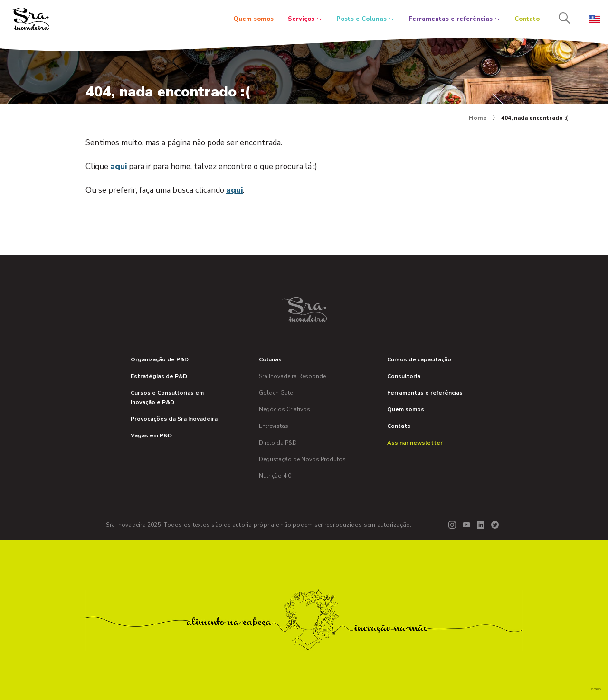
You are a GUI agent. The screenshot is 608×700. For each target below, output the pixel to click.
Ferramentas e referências (454, 19)
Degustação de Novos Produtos (302, 459)
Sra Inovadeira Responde (292, 376)
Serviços (305, 19)
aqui (119, 166)
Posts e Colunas (365, 19)
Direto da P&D (278, 443)
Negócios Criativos (285, 409)
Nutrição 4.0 (275, 476)
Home (482, 118)
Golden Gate (276, 393)
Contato (527, 19)
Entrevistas (274, 426)
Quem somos (253, 19)
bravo (596, 689)
